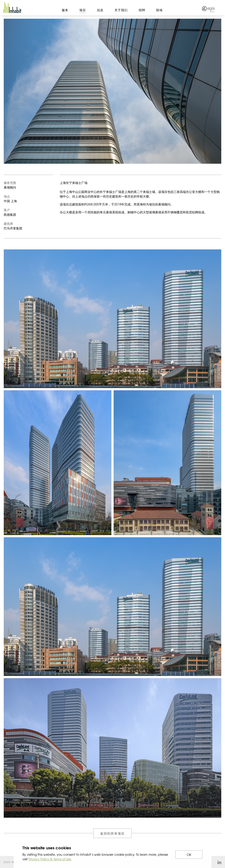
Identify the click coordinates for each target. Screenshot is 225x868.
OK (189, 855)
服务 (65, 10)
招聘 (142, 10)
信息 (100, 10)
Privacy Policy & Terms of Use (50, 859)
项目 (83, 10)
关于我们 (121, 10)
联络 (160, 10)
